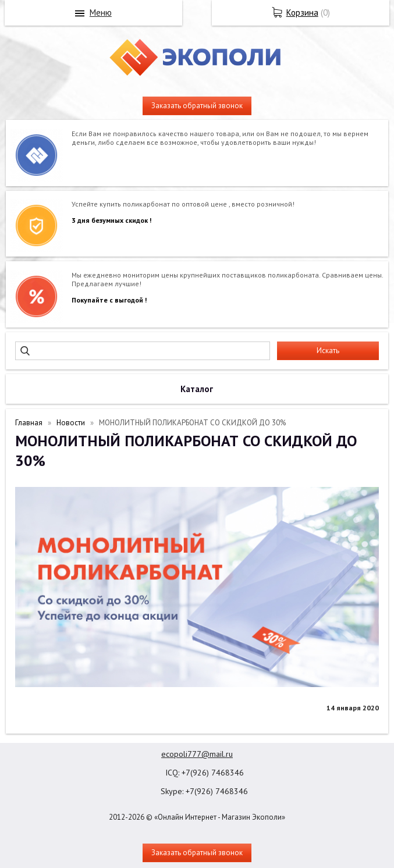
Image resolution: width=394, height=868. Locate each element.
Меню (101, 13)
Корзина (302, 13)
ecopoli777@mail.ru (197, 754)
